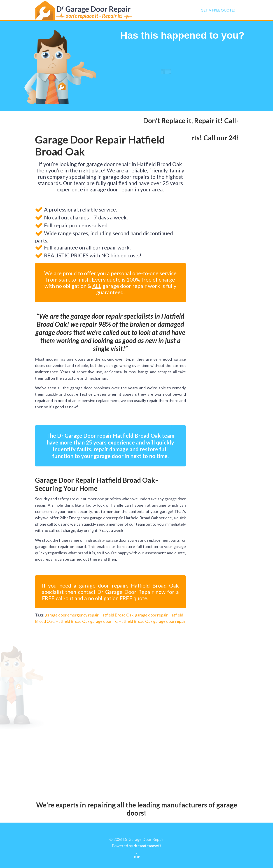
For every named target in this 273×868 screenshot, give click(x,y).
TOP (137, 857)
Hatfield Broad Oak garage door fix (86, 621)
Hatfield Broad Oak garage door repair (152, 621)
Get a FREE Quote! (218, 10)
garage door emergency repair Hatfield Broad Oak (89, 615)
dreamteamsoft (147, 846)
